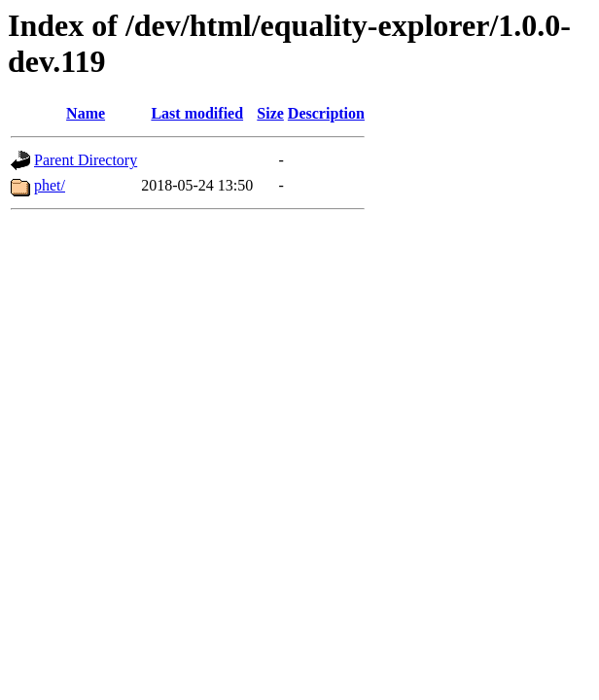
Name (86, 113)
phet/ (50, 185)
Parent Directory (86, 160)
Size (270, 113)
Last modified (197, 113)
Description (326, 113)
